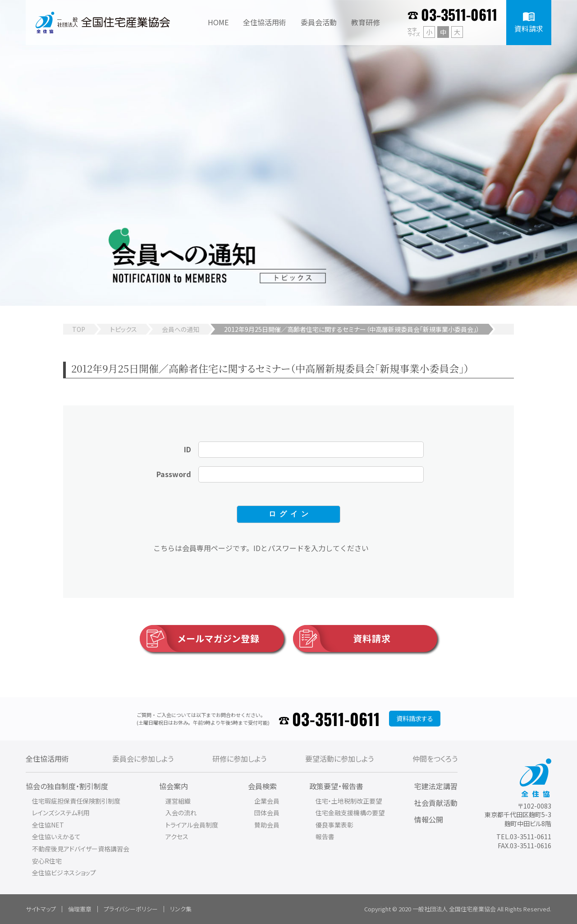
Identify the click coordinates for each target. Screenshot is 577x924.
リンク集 (181, 909)
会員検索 (262, 786)
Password (174, 474)
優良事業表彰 (334, 825)
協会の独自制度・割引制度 (67, 786)
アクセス (177, 837)
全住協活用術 (47, 759)
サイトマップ (41, 909)
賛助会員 (267, 825)
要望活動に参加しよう (339, 759)
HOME (218, 22)
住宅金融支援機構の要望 (350, 813)
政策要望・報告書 (336, 786)
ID (188, 449)
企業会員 (267, 801)
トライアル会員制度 (192, 825)
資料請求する (415, 718)
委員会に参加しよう (143, 759)
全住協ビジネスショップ (64, 873)
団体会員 (267, 813)
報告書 (325, 837)
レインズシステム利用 (61, 813)
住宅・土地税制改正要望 (349, 801)
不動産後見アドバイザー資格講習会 (81, 849)
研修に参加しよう (239, 759)
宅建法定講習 (436, 786)
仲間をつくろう (435, 759)
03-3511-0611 (459, 14)
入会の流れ (181, 813)
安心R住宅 (47, 861)
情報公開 (429, 819)
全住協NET (48, 825)
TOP (79, 329)
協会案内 (174, 786)
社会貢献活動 (436, 803)
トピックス (124, 329)
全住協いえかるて (56, 837)
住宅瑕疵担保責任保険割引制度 (76, 801)
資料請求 (342, 639)
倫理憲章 (80, 909)
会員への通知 (181, 329)
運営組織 (178, 801)
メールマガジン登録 (200, 639)
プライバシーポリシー (131, 909)
